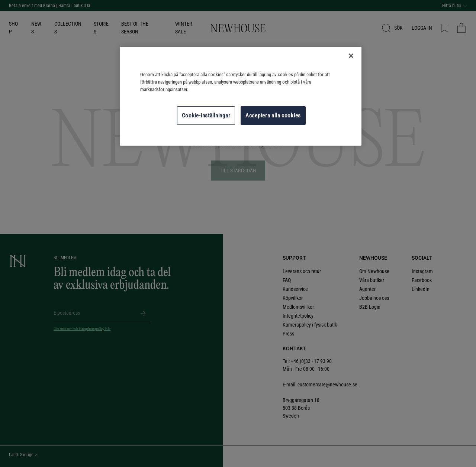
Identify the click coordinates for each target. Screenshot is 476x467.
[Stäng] (351, 56)
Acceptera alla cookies (273, 116)
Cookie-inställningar (206, 116)
